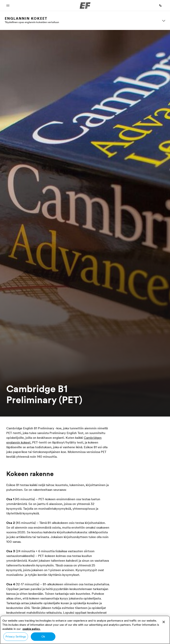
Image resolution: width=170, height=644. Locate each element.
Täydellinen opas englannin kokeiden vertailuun (32, 22)
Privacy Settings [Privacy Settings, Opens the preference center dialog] (16, 637)
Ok (43, 637)
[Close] (164, 622)
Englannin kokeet (26, 18)
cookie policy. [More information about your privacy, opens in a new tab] (31, 629)
